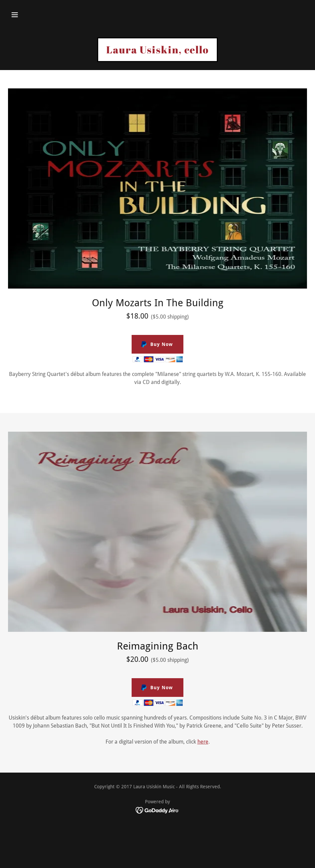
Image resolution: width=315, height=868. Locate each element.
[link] (157, 52)
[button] (15, 15)
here (203, 742)
